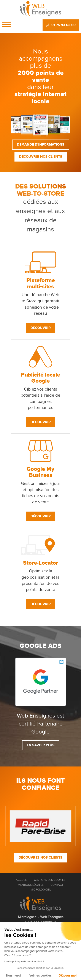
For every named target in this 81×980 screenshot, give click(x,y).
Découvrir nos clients (41, 157)
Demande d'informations (41, 144)
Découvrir (41, 328)
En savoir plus (41, 745)
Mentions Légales (31, 885)
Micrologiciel (41, 890)
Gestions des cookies (50, 880)
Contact (57, 885)
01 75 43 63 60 (61, 25)
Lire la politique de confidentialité (24, 961)
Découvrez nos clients (40, 857)
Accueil (21, 880)
